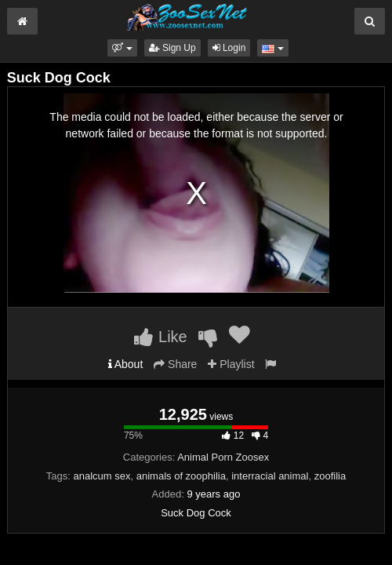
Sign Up (172, 48)
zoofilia (330, 476)
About (126, 364)
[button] (122, 48)
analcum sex (102, 476)
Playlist (231, 364)
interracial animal (270, 476)
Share (175, 364)
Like (160, 337)
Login (229, 48)
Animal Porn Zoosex (223, 457)
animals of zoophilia (181, 476)
